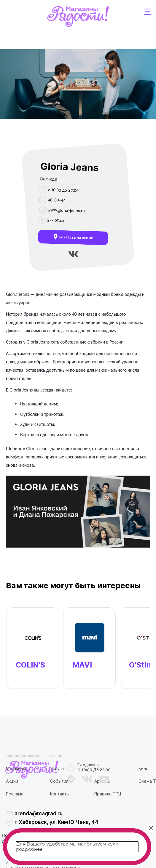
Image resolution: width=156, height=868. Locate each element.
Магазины (16, 768)
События (59, 781)
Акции (12, 781)
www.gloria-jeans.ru (66, 210)
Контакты (60, 794)
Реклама (15, 794)
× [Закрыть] (151, 828)
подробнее (29, 849)
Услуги (57, 768)
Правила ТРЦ (108, 794)
